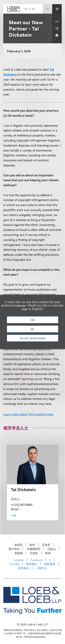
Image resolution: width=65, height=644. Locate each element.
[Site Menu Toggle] (57, 9)
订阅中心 (42, 568)
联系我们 (32, 564)
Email (15, 509)
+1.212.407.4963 (22, 504)
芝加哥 (46, 545)
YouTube (14, 564)
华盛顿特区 (34, 549)
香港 (48, 553)
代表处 (34, 553)
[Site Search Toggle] (47, 9)
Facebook (37, 560)
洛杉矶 (18, 545)
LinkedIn (19, 560)
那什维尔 (14, 549)
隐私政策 (50, 564)
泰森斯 (19, 553)
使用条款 (24, 568)
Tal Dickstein (23, 489)
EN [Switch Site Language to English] (26, 9)
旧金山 (52, 549)
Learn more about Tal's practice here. (29, 414)
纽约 (32, 545)
